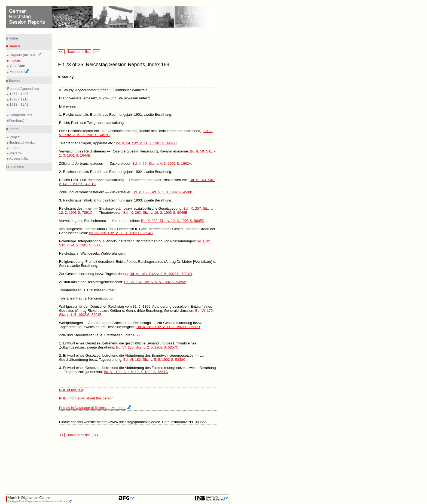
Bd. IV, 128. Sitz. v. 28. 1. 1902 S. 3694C (121, 233)
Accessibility (19, 158)
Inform (13, 129)
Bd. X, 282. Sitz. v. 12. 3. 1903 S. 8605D (173, 221)
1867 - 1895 (18, 94)
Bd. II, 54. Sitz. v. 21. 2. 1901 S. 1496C (147, 143)
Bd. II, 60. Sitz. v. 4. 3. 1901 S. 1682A (162, 164)
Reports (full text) (25, 55)
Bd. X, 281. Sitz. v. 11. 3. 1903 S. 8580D (168, 327)
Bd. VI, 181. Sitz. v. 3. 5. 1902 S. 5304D (161, 274)
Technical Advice (22, 143)
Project (14, 137)
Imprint (14, 148)
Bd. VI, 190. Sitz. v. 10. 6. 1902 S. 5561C (136, 372)
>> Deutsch (15, 167)
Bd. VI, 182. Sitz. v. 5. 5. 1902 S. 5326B (155, 282)
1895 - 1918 (18, 99)
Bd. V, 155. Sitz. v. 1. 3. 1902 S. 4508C (163, 192)
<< (61, 52)
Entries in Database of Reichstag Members (95, 408)
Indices (15, 60)
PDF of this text (71, 390)
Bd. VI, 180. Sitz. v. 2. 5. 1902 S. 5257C (147, 347)
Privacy (15, 153)
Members (19, 72)
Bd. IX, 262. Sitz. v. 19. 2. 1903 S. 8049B (155, 213)
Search (14, 46)
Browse (14, 80)
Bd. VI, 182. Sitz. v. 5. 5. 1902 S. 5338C (155, 360)
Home (13, 38)
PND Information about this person (86, 398)
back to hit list (79, 52)
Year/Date (17, 66)
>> (96, 52)
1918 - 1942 (18, 104)
